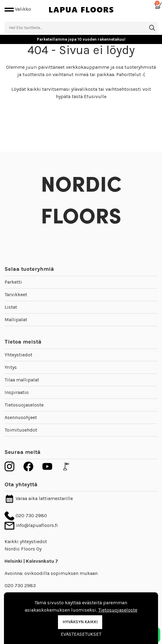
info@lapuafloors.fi (31, 525)
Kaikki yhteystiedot (26, 541)
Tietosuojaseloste (24, 405)
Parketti (13, 282)
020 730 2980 (26, 515)
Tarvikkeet (16, 294)
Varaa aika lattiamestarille (39, 498)
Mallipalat (16, 320)
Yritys (11, 367)
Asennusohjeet (21, 417)
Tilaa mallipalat (22, 380)
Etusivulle (95, 96)
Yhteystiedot (18, 355)
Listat (11, 307)
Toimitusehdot (21, 430)
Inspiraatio (17, 392)
